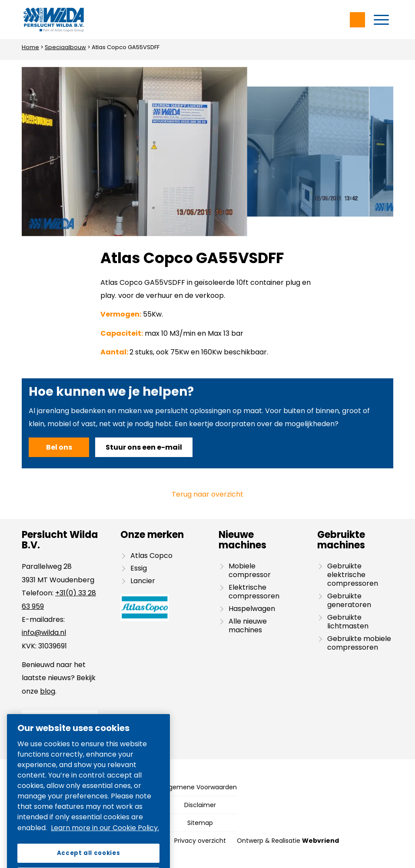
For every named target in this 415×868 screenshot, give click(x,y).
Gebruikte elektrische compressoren (353, 575)
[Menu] (381, 20)
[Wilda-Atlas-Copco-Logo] (53, 20)
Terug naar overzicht (207, 494)
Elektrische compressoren (254, 592)
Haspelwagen (252, 609)
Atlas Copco (151, 556)
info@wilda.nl (44, 633)
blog (48, 691)
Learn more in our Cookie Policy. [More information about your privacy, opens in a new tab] (105, 846)
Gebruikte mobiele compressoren (359, 643)
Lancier (143, 581)
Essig (139, 568)
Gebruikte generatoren (349, 600)
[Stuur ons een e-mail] (144, 447)
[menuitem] (381, 20)
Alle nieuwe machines (248, 626)
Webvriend (320, 841)
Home (30, 47)
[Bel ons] (59, 447)
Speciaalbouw (65, 47)
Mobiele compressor (250, 570)
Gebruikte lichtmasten (348, 622)
